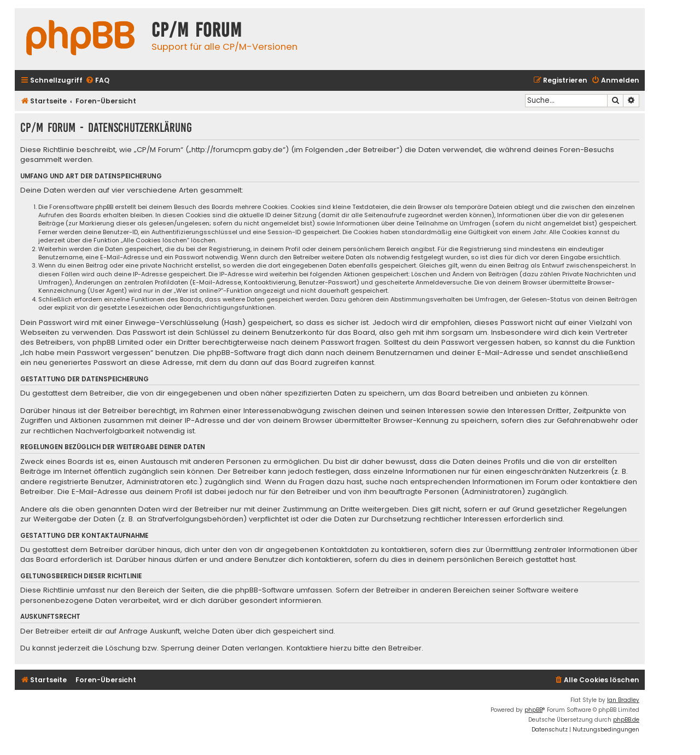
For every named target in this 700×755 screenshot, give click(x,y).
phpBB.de (626, 720)
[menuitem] (97, 81)
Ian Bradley (623, 700)
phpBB (533, 710)
